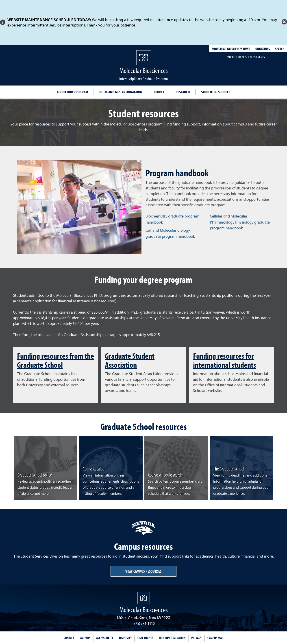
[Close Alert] (284, 22)
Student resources (216, 92)
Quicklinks (263, 49)
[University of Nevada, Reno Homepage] (144, 598)
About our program (72, 92)
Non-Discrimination (172, 638)
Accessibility (105, 638)
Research (183, 92)
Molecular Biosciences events (246, 57)
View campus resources (143, 571)
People (159, 92)
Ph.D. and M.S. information (121, 92)
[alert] (143, 22)
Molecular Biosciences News (231, 49)
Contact (69, 638)
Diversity (125, 638)
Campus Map (215, 638)
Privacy (196, 638)
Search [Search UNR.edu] (280, 49)
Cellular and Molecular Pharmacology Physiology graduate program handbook (240, 222)
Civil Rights (145, 638)
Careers (85, 638)
